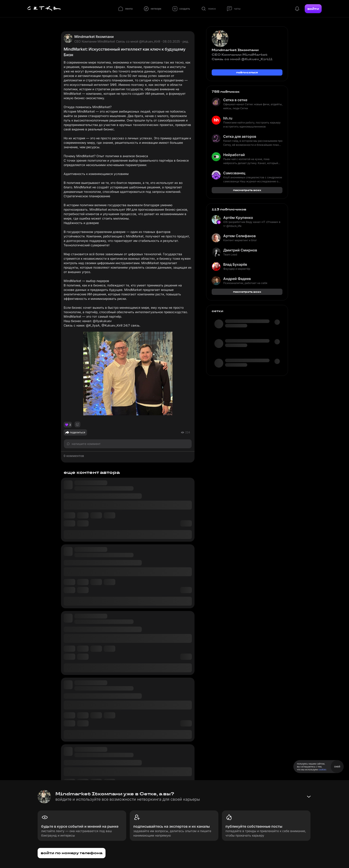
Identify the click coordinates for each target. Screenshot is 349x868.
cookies (322, 769)
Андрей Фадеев (237, 279)
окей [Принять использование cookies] (337, 766)
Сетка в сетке (235, 100)
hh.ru (228, 118)
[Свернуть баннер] (309, 797)
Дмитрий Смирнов (240, 250)
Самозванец (234, 173)
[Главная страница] (44, 9)
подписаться (247, 72)
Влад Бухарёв (235, 264)
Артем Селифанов (239, 236)
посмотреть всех (247, 190)
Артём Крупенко (238, 218)
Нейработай (234, 155)
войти (313, 9)
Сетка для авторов (240, 136)
